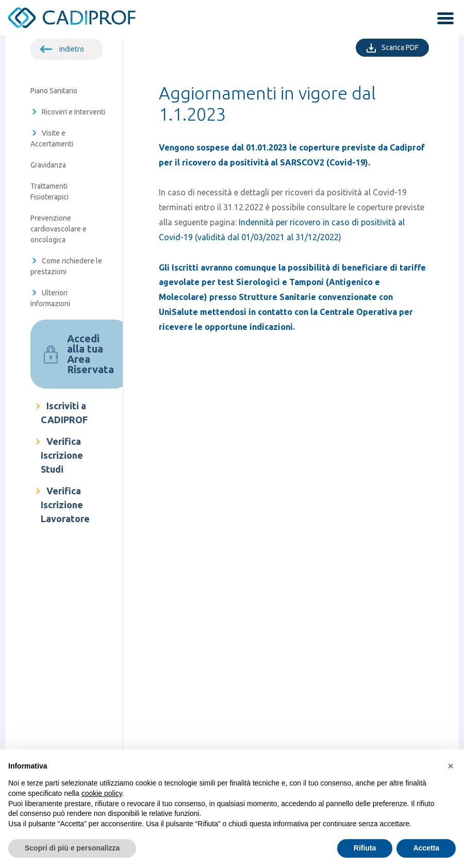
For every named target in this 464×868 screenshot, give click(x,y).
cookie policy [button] (102, 793)
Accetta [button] (426, 848)
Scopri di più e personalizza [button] (72, 848)
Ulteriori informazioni (50, 298)
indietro (72, 49)
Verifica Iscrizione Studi (62, 455)
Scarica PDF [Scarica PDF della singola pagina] (405, 46)
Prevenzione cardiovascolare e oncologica (59, 229)
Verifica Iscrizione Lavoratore (65, 505)
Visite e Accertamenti (52, 138)
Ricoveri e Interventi (73, 112)
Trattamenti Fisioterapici (49, 191)
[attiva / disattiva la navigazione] (442, 20)
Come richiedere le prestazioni (66, 266)
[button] (451, 766)
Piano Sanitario (54, 91)
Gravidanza (48, 165)
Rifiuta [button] (365, 848)
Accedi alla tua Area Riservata (90, 354)
